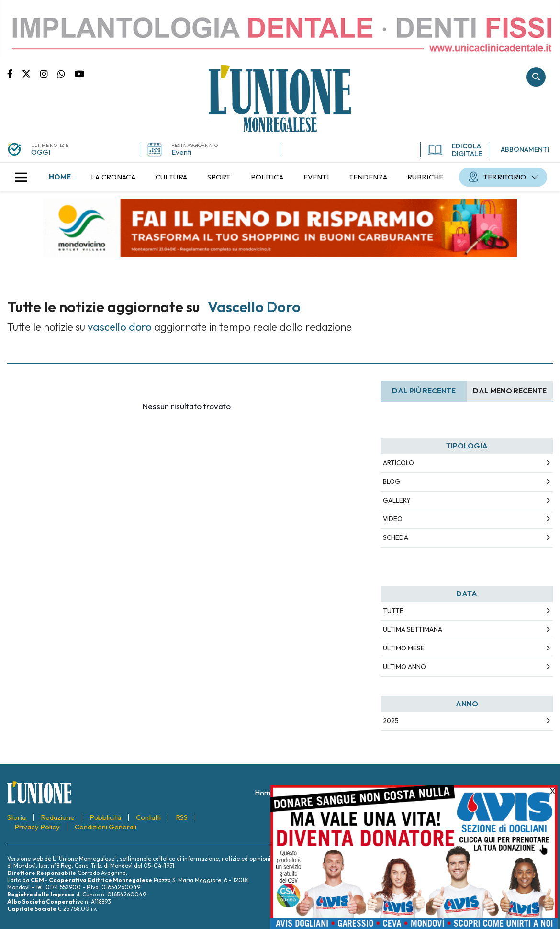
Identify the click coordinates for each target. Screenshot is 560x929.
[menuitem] (60, 177)
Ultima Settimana (413, 629)
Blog (392, 481)
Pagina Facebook (15, 73)
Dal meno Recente (510, 391)
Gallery (397, 500)
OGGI (41, 152)
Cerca (536, 77)
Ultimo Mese (404, 648)
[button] (21, 177)
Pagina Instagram (49, 73)
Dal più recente (424, 391)
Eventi (181, 152)
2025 (391, 721)
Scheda (396, 537)
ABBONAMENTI (525, 149)
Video (393, 519)
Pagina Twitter (31, 73)
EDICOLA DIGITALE (455, 150)
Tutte (393, 611)
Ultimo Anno (404, 667)
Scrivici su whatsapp (66, 73)
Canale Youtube (79, 73)
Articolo (398, 463)
